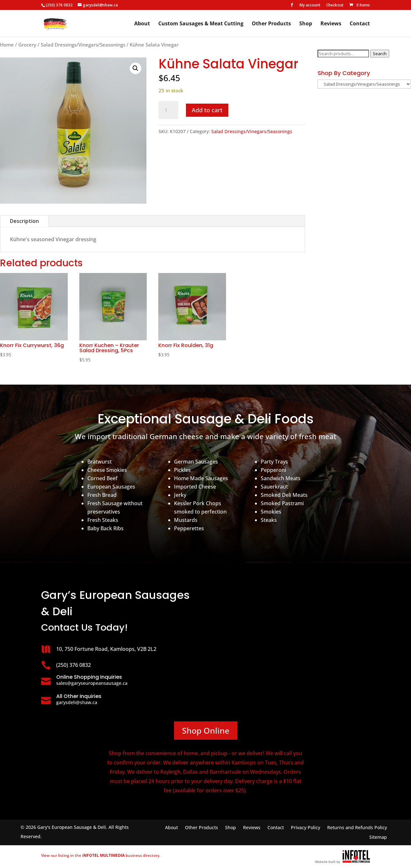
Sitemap (378, 838)
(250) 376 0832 (59, 5)
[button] (136, 68)
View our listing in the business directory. (101, 855)
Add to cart (207, 110)
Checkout (335, 5)
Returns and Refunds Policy (357, 828)
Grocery (27, 45)
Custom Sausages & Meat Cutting (201, 24)
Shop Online (206, 730)
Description (24, 221)
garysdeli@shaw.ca (77, 702)
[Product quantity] (168, 110)
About (142, 24)
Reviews (331, 24)
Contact (360, 24)
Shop (306, 24)
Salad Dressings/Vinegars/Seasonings (83, 45)
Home (7, 45)
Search (380, 54)
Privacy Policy (306, 828)
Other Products (271, 24)
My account (310, 5)
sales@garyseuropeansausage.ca (92, 683)
